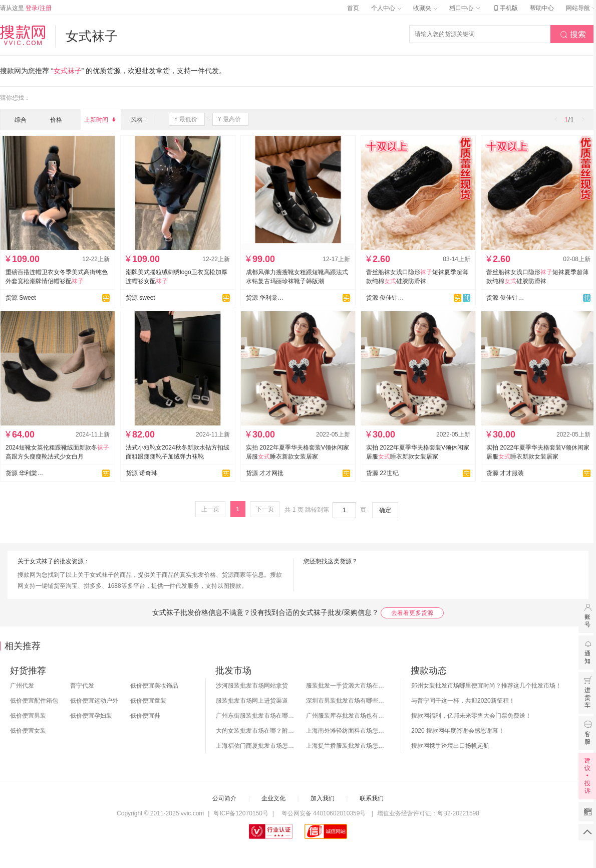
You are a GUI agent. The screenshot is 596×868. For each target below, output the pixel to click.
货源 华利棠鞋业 (265, 298)
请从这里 (26, 8)
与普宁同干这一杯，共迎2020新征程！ (463, 701)
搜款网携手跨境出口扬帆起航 (450, 746)
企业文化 (273, 798)
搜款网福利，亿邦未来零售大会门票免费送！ (471, 716)
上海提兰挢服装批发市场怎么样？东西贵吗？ (346, 746)
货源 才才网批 (265, 473)
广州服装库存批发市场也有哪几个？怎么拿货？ (346, 716)
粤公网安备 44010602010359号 (323, 813)
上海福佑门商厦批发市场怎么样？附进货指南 (256, 746)
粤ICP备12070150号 (241, 813)
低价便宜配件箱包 (34, 701)
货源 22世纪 (382, 473)
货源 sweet (140, 298)
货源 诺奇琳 (141, 473)
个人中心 (386, 8)
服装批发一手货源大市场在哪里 (346, 686)
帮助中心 (542, 8)
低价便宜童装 (148, 701)
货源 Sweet (21, 298)
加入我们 (323, 798)
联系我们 (372, 798)
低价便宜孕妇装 (91, 716)
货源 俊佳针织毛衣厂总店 (505, 298)
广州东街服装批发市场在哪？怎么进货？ (256, 716)
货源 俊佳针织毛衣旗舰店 (385, 298)
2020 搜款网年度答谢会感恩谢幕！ (458, 731)
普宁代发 (82, 686)
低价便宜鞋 (145, 716)
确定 (385, 510)
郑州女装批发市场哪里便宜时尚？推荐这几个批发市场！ (486, 686)
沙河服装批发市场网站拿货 (252, 686)
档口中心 (464, 8)
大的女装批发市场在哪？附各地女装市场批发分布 (256, 731)
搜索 (573, 35)
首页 (353, 8)
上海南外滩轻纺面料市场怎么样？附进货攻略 (346, 731)
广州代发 (22, 686)
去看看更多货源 (412, 613)
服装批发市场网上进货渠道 (252, 701)
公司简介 (224, 798)
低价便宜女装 (28, 731)
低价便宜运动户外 (94, 701)
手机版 (505, 8)
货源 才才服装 (505, 473)
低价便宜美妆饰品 (154, 686)
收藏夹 (425, 8)
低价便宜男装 (28, 716)
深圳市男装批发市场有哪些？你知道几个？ (346, 701)
